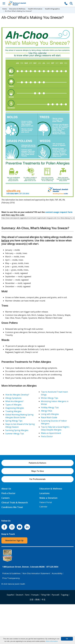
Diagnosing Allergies (15, 408)
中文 (44, 600)
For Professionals (37, 479)
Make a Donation (48, 498)
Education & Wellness (17, 9)
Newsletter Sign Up (14, 540)
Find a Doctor (47, 436)
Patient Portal (46, 502)
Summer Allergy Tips (15, 434)
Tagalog (65, 595)
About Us (6, 489)
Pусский (55, 595)
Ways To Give (38, 471)
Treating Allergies (13, 411)
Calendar (43, 507)
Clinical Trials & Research (15, 502)
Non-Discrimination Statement (36, 573)
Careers (5, 498)
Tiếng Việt (45, 595)
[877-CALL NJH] (66, 3)
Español (10, 595)
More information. (52, 641)
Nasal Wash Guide (49, 417)
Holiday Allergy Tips (50, 407)
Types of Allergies (13, 405)
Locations (44, 493)
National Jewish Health (16, 584)
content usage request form (59, 212)
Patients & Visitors (37, 463)
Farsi (27, 595)
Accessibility (57, 573)
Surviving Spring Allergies (17, 430)
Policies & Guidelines (11, 573)
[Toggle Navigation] (4, 3)
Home (5, 9)
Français (35, 595)
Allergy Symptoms (13, 398)
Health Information (35, 9)
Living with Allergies (50, 414)
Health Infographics (52, 9)
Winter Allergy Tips (50, 398)
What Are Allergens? (14, 401)
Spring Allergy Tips (14, 421)
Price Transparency (11, 578)
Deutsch (20, 595)
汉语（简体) (35, 600)
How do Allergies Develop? (17, 395)
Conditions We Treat (12, 507)
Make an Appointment (51, 433)
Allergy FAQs (47, 411)
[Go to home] (35, 3)
